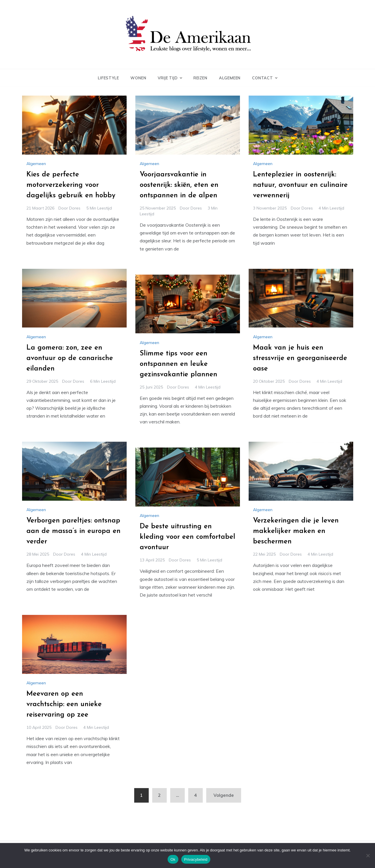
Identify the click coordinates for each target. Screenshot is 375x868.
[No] (368, 856)
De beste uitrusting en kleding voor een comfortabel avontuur (187, 537)
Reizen (200, 78)
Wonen (138, 78)
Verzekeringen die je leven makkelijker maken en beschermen (296, 531)
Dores (75, 208)
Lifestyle (108, 78)
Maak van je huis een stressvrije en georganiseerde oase (300, 358)
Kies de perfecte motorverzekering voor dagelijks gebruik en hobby (71, 185)
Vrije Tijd (170, 78)
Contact (265, 78)
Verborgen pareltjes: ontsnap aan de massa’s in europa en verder (73, 531)
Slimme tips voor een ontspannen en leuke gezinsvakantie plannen (178, 364)
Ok (173, 859)
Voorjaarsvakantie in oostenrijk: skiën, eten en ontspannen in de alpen (179, 185)
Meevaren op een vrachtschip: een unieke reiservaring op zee (64, 704)
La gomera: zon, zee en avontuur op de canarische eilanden (70, 358)
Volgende (224, 795)
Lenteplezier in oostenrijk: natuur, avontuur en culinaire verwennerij (300, 185)
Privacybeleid (196, 859)
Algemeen (230, 78)
